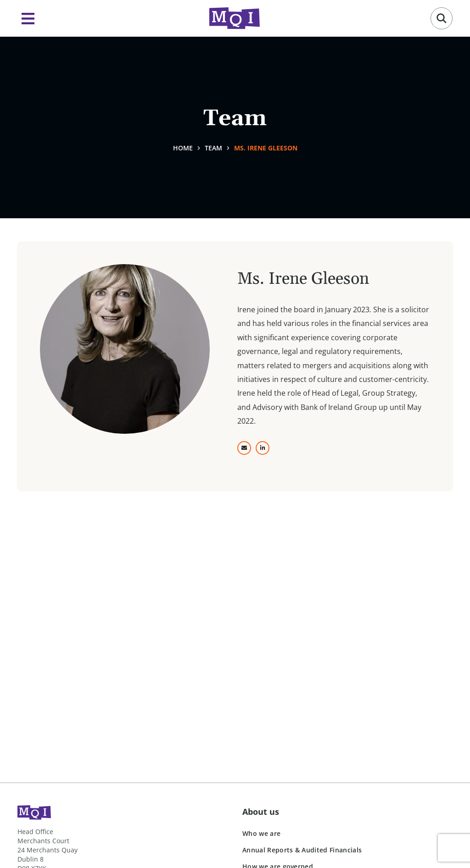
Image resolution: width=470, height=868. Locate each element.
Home (183, 148)
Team (213, 148)
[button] (442, 18)
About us (261, 812)
